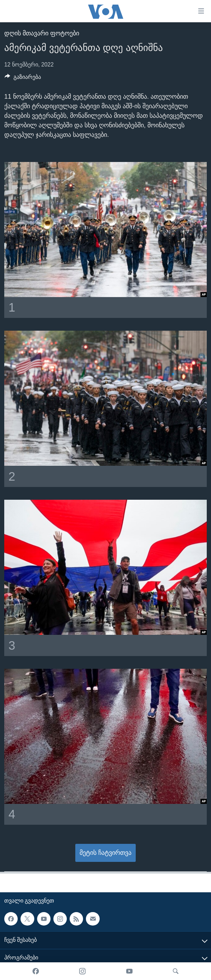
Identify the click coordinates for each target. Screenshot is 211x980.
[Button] (23, 79)
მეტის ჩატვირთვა (105, 853)
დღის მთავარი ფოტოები (42, 33)
